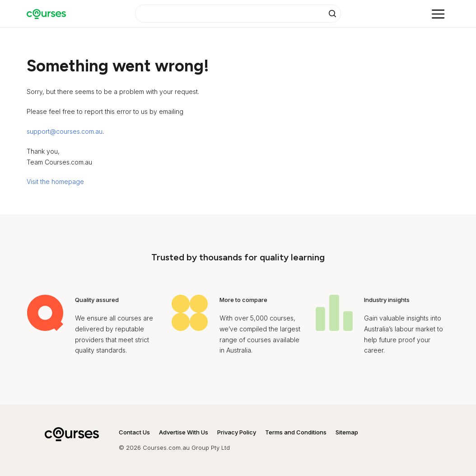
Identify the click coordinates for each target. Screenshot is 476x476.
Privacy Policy (237, 432)
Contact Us (134, 432)
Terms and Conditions (296, 432)
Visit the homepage (55, 181)
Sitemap (347, 432)
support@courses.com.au (65, 131)
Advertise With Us (184, 432)
